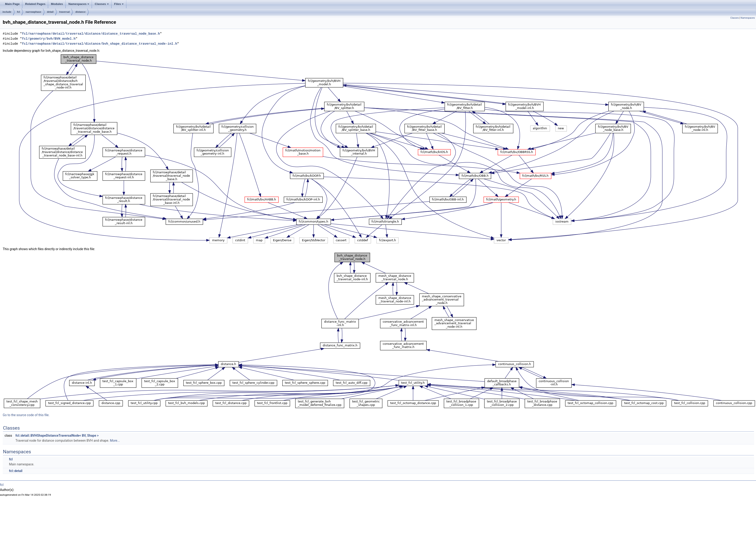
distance (80, 12)
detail (50, 12)
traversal (65, 12)
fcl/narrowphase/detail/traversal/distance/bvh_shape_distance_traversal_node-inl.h (99, 44)
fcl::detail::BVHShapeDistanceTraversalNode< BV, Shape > (57, 436)
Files (119, 4)
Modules (57, 4)
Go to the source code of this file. (26, 415)
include (7, 12)
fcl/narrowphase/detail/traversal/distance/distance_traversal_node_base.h (91, 34)
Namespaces (79, 4)
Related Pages (35, 4)
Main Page (12, 4)
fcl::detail (16, 471)
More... (115, 441)
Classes (102, 4)
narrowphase (33, 12)
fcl (19, 12)
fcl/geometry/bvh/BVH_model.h (49, 39)
